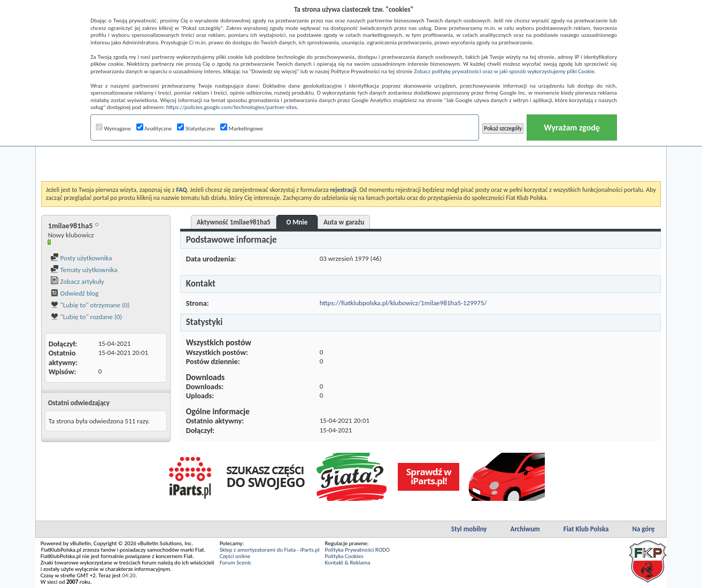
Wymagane (113, 129)
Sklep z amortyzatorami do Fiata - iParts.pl (270, 550)
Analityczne (154, 129)
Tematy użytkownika (84, 270)
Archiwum (525, 529)
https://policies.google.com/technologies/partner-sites (232, 107)
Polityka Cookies (344, 556)
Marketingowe (242, 129)
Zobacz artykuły (77, 281)
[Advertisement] (351, 154)
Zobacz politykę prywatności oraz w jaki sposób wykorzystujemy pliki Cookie (504, 71)
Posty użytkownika (81, 258)
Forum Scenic (236, 563)
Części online (235, 556)
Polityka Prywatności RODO (357, 550)
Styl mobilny (469, 529)
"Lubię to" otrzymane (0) (90, 305)
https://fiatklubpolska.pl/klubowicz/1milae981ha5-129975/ (403, 303)
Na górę (643, 529)
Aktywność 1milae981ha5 (234, 222)
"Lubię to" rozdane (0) (86, 317)
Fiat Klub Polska (586, 529)
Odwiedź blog (75, 293)
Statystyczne (196, 129)
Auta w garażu (344, 222)
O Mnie (297, 222)
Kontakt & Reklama (348, 563)
